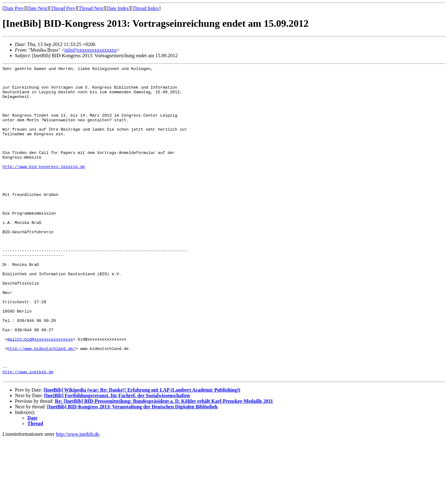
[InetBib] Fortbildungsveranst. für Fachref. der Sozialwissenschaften (117, 458)
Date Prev (14, 8)
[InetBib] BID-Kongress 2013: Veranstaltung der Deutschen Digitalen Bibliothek (133, 469)
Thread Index (146, 8)
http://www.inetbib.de (28, 433)
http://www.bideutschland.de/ (41, 405)
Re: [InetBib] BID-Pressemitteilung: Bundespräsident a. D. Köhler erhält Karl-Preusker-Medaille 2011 (164, 464)
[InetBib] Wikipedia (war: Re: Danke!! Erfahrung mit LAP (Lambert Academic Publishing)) (142, 452)
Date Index (118, 8)
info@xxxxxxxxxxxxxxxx (91, 50)
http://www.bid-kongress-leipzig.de (44, 187)
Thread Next (91, 8)
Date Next (37, 8)
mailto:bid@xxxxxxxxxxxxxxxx (40, 394)
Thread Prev (63, 8)
